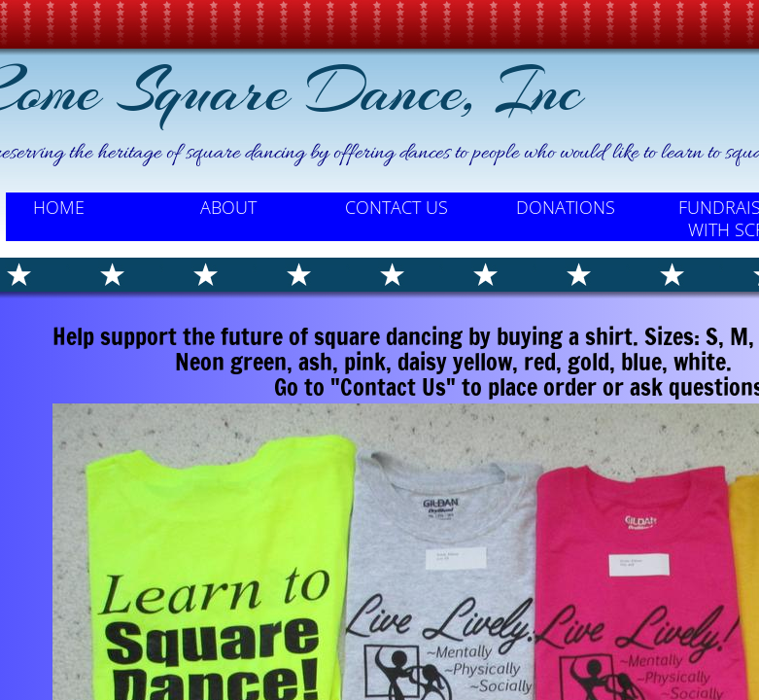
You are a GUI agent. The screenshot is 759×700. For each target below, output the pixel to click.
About (228, 207)
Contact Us (397, 207)
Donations (566, 207)
